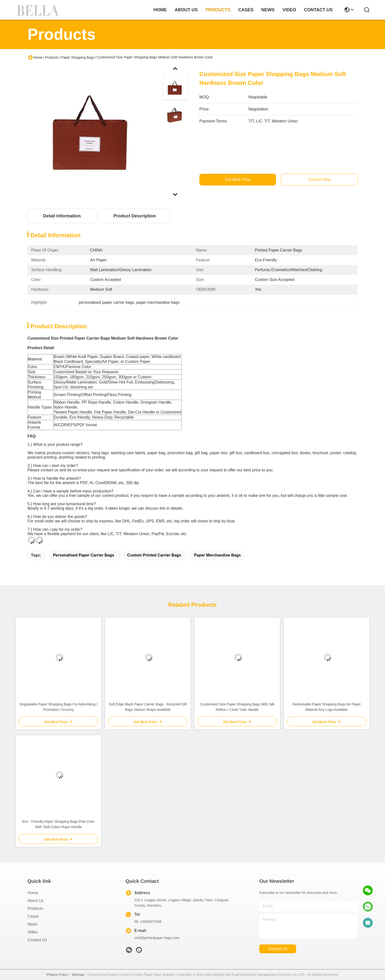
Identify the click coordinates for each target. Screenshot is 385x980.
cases (246, 10)
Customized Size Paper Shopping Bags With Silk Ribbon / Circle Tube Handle (237, 707)
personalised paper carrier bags (84, 555)
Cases (33, 916)
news (268, 10)
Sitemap (78, 975)
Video (33, 932)
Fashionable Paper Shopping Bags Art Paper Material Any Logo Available (327, 707)
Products (52, 57)
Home (160, 10)
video (289, 10)
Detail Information (62, 216)
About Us (36, 901)
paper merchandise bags (217, 555)
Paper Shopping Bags (78, 57)
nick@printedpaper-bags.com (157, 938)
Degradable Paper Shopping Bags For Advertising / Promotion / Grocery (58, 707)
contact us (318, 10)
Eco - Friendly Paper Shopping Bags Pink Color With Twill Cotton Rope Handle (59, 824)
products (218, 10)
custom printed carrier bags (154, 555)
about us (186, 10)
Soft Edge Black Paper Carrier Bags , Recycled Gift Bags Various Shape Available (148, 707)
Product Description (135, 216)
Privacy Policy (57, 975)
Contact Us (37, 940)
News (32, 924)
